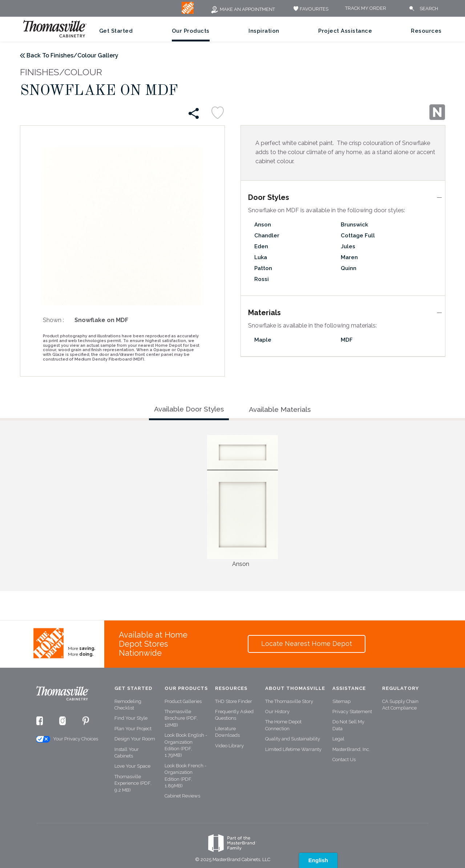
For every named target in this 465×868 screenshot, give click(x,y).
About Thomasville (295, 688)
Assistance (349, 688)
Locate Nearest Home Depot (307, 644)
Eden (261, 246)
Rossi (262, 279)
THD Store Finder (234, 701)
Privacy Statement (352, 712)
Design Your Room (135, 739)
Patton (263, 268)
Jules (348, 246)
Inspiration (264, 31)
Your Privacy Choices (67, 739)
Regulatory (401, 688)
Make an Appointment (243, 9)
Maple (263, 340)
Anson (263, 225)
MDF (347, 340)
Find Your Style (131, 718)
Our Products (191, 31)
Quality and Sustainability (293, 739)
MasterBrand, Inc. (351, 749)
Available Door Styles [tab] (189, 409)
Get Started (116, 31)
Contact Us (344, 759)
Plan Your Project (133, 729)
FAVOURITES (310, 9)
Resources (426, 31)
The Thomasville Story (289, 701)
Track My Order (366, 9)
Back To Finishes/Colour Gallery (72, 55)
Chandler (267, 236)
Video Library (229, 746)
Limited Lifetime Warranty (293, 749)
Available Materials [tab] (280, 409)
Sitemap (341, 701)
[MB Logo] (188, 12)
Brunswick (354, 225)
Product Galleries (183, 701)
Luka (261, 257)
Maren (349, 257)
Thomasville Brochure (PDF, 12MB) (181, 718)
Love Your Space (132, 766)
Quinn (349, 268)
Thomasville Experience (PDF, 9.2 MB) (133, 783)
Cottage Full (358, 236)
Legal (338, 739)
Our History (277, 712)
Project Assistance (345, 31)
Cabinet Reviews (182, 796)
